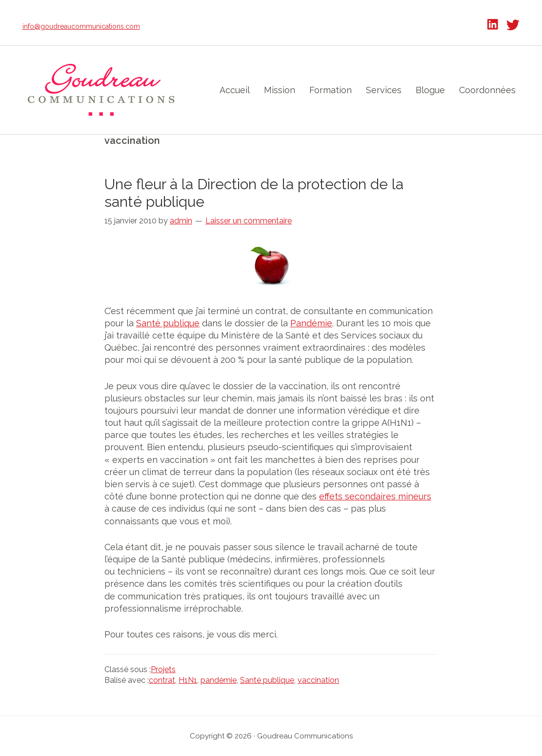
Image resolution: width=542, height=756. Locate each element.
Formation (331, 90)
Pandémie (311, 323)
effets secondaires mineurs (375, 496)
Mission (280, 90)
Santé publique (168, 323)
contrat (162, 680)
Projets (163, 669)
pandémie (219, 680)
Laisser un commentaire (249, 221)
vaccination (318, 680)
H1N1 (188, 680)
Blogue (430, 90)
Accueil (235, 90)
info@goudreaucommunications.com (81, 26)
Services (384, 90)
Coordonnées (487, 90)
